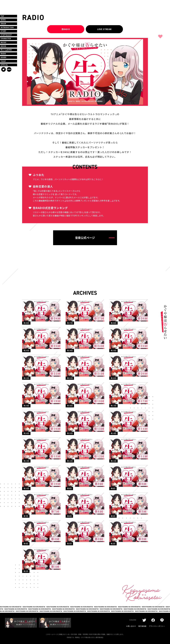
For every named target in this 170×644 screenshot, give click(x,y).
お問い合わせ (131, 626)
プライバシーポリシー (157, 626)
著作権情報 (142, 626)
